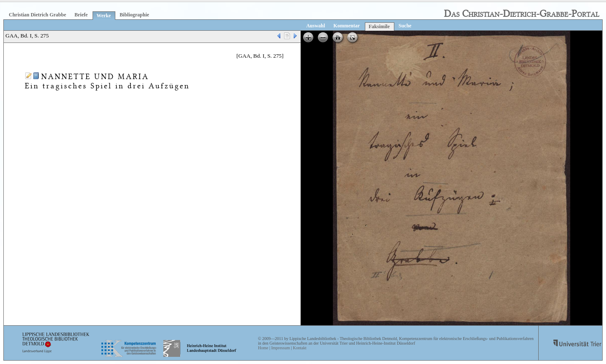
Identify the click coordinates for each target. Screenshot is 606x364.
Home (263, 348)
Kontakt (300, 348)
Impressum (280, 348)
